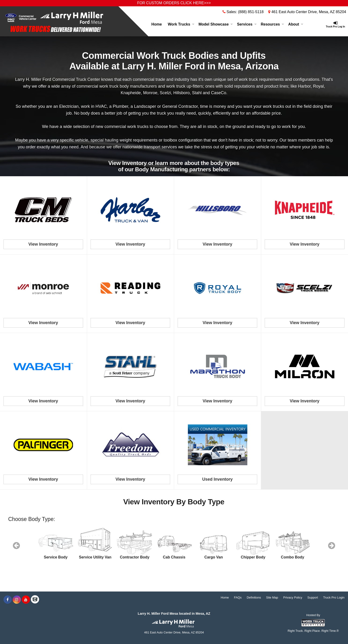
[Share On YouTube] (26, 600)
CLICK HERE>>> (196, 3)
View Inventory (43, 244)
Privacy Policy (293, 597)
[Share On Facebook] (8, 600)
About (296, 24)
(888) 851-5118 (251, 12)
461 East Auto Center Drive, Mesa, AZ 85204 (307, 12)
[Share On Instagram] (17, 600)
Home (157, 24)
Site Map (272, 597)
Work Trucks (181, 24)
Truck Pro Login (334, 597)
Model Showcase (216, 24)
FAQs (238, 597)
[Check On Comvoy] (35, 600)
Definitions (254, 597)
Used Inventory (217, 479)
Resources (272, 24)
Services (247, 24)
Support (313, 597)
